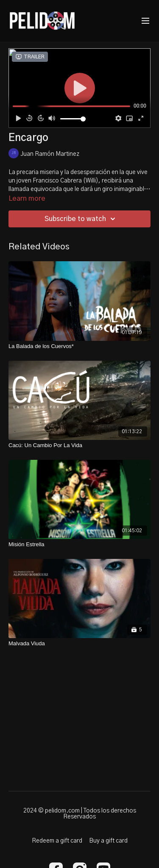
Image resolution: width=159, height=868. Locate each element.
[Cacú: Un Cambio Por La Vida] (79, 445)
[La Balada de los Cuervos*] (79, 346)
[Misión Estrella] (79, 545)
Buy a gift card (108, 841)
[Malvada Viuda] (79, 644)
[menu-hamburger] (145, 21)
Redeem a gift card (57, 841)
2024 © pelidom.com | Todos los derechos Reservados (80, 814)
